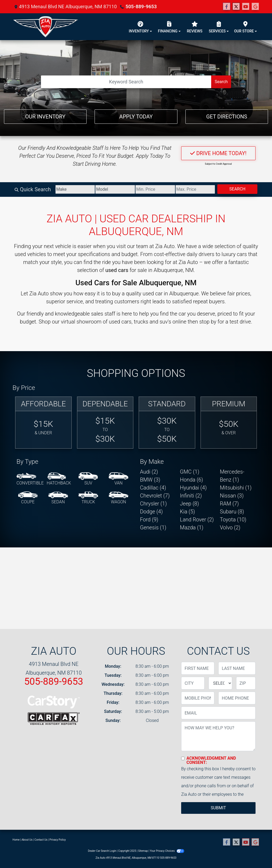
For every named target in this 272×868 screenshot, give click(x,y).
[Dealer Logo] (46, 27)
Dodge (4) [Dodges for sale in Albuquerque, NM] (151, 512)
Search (221, 82)
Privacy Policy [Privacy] (58, 840)
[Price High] (195, 189)
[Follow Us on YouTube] (246, 7)
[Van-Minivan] (118, 479)
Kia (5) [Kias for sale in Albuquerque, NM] (187, 512)
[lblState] (220, 683)
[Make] (75, 189)
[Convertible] (30, 479)
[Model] (115, 189)
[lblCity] (193, 683)
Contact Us (41, 840)
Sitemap (143, 851)
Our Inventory (45, 117)
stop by (208, 322)
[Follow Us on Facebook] (227, 7)
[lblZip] (246, 683)
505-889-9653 (141, 7)
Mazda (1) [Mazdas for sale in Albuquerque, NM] (192, 527)
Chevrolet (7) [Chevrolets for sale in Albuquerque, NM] (155, 496)
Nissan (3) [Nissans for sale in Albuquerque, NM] (232, 496)
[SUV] (88, 479)
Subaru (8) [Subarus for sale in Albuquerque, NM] (232, 512)
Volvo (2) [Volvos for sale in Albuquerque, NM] (230, 527)
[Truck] (88, 498)
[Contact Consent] (183, 758)
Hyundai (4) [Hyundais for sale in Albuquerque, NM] (193, 488)
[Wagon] (118, 498)
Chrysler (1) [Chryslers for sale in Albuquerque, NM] (153, 504)
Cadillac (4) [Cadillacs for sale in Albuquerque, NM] (153, 488)
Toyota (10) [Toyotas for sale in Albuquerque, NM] (233, 520)
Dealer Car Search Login (102, 851)
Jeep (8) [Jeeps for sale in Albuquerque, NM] (189, 504)
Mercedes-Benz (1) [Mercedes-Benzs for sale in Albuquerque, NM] (232, 476)
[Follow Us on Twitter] (236, 7)
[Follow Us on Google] (255, 7)
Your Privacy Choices (167, 851)
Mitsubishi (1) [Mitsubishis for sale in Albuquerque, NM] (236, 488)
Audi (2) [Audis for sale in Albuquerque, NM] (149, 472)
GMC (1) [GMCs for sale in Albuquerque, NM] (190, 472)
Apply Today (136, 117)
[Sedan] (58, 498)
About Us (27, 840)
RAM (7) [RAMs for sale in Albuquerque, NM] (229, 504)
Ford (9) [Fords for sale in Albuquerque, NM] (149, 520)
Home (16, 840)
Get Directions (227, 117)
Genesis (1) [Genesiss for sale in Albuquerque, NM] (153, 527)
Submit (218, 808)
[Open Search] (126, 82)
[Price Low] (155, 189)
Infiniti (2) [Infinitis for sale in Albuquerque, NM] (191, 496)
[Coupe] (28, 498)
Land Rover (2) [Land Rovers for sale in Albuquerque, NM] (197, 520)
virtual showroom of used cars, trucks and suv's (116, 322)
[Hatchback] (59, 479)
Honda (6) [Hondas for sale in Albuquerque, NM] (191, 480)
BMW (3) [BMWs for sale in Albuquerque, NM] (150, 480)
